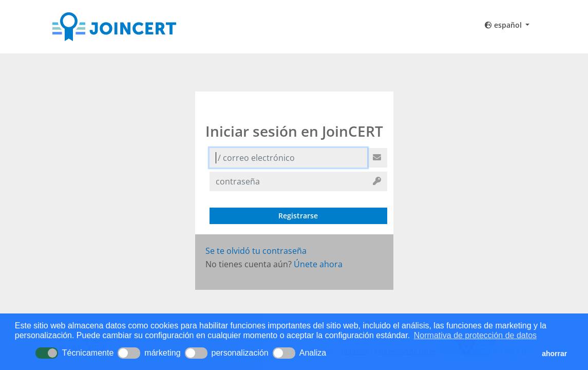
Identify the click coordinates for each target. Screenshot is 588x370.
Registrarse (298, 216)
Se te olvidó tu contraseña (256, 251)
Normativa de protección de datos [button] (475, 335)
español (504, 25)
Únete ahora (318, 264)
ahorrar (554, 354)
